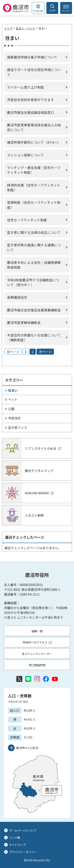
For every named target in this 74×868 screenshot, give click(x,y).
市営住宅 (14, 418)
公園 (11, 409)
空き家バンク (18, 427)
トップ (8, 28)
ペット (13, 399)
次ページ (45, 352)
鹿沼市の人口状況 (27, 748)
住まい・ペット (25, 28)
